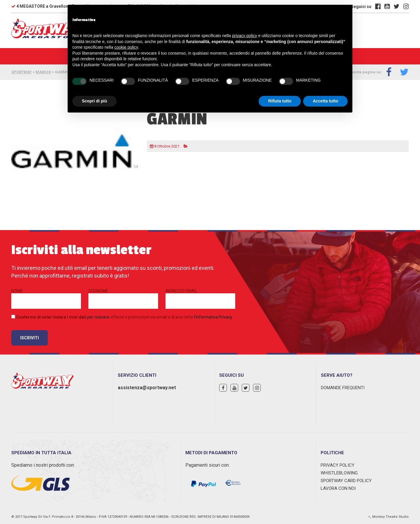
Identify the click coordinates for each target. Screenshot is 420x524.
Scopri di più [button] (94, 101)
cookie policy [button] (126, 47)
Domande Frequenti (343, 388)
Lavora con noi (338, 488)
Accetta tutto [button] (325, 101)
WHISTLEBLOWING (339, 473)
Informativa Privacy (214, 317)
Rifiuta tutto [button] (280, 101)
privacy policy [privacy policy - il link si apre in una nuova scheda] (245, 36)
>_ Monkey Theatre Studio (388, 517)
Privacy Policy (338, 465)
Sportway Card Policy (346, 481)
